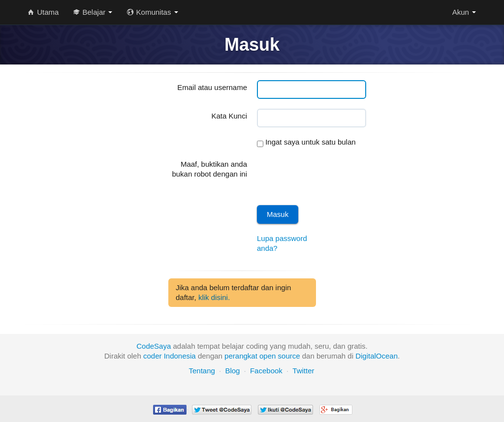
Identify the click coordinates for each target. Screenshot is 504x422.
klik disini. (214, 297)
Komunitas (152, 12)
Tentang (202, 371)
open (268, 356)
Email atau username (212, 87)
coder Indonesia (170, 356)
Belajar (93, 12)
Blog (232, 371)
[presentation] (332, 176)
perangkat (241, 356)
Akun (464, 12)
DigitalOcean (377, 356)
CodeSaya (154, 346)
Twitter (303, 371)
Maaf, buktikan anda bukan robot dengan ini (209, 169)
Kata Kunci (229, 116)
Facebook (266, 371)
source (289, 356)
